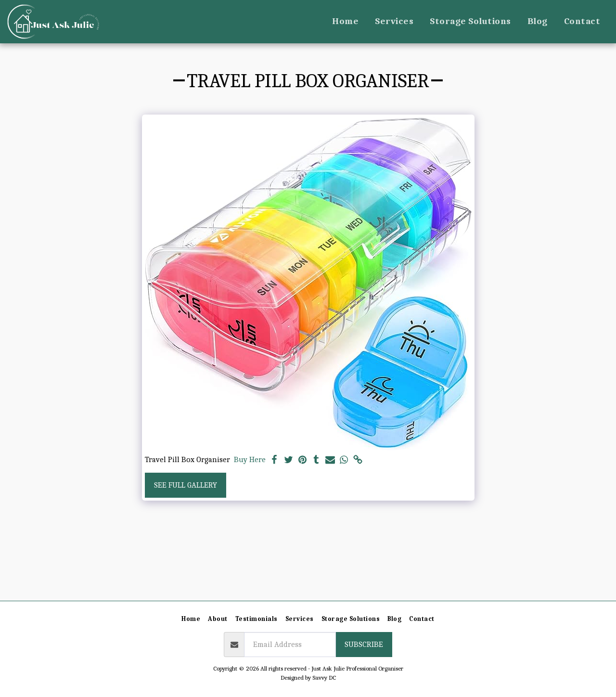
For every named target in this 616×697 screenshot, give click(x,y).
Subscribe (364, 644)
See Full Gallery (186, 485)
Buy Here (250, 459)
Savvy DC (324, 678)
